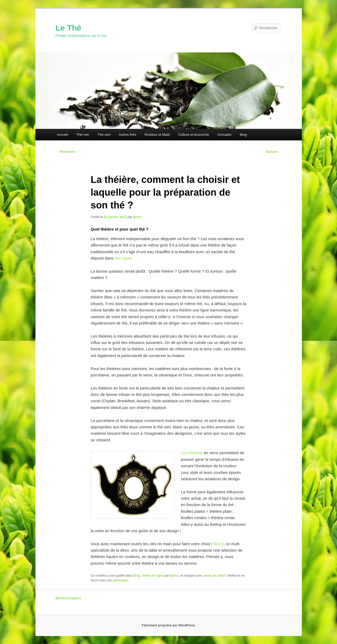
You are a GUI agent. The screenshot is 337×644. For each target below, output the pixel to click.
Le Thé (69, 28)
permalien (121, 580)
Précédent (65, 152)
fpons (137, 217)
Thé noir (83, 135)
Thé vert (104, 135)
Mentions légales (69, 598)
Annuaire (225, 135)
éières (197, 453)
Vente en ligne (153, 576)
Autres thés (128, 135)
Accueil (63, 135)
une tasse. (124, 258)
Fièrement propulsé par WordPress (169, 625)
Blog (243, 135)
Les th (186, 453)
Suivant (274, 152)
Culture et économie (194, 135)
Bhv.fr (218, 544)
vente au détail (214, 576)
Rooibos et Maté (157, 135)
